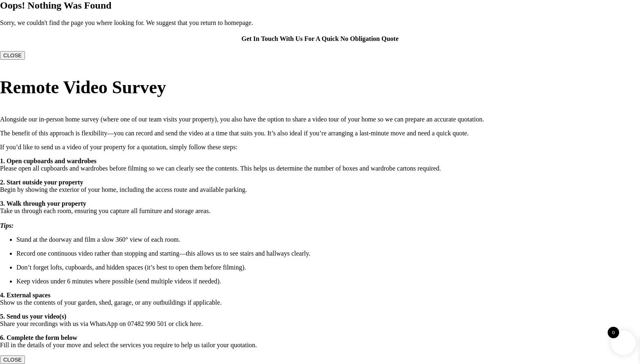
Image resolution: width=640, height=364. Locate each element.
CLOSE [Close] (12, 55)
